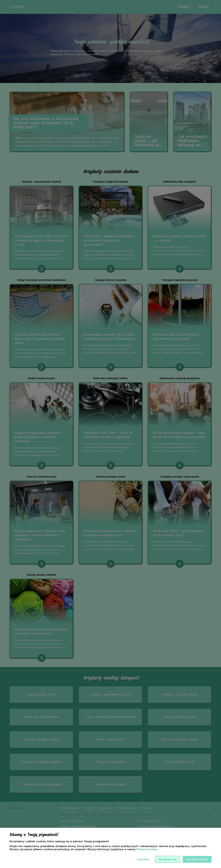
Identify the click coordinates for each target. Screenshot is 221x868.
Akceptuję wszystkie (197, 859)
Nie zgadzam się (167, 859)
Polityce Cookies (147, 849)
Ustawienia (143, 859)
